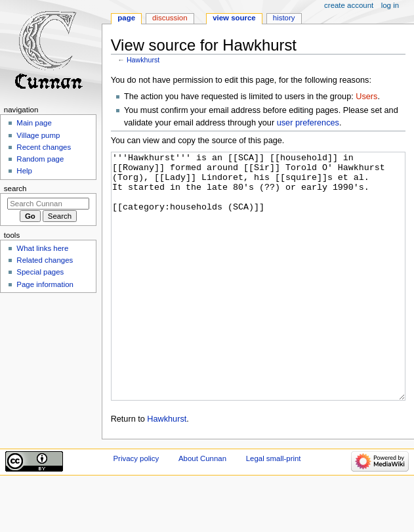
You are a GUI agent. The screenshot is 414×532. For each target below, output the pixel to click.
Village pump (38, 135)
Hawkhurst (143, 60)
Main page (34, 123)
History (284, 18)
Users (366, 97)
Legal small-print (274, 508)
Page (126, 18)
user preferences (308, 123)
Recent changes (44, 147)
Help (24, 171)
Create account (349, 5)
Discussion (170, 18)
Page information (45, 284)
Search (15, 188)
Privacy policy (136, 508)
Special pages (40, 272)
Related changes (45, 260)
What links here (42, 248)
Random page (40, 159)
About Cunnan (202, 508)
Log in (390, 5)
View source (234, 18)
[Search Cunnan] (48, 204)
